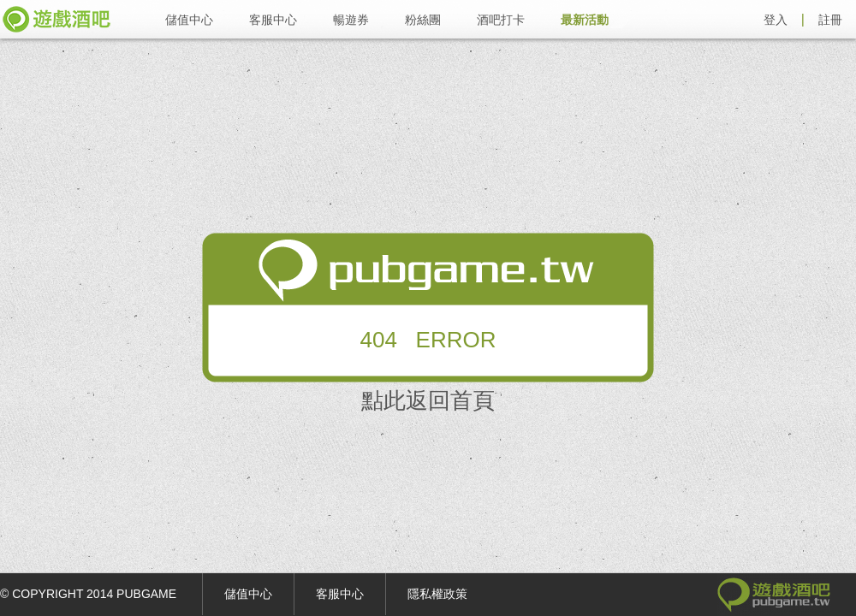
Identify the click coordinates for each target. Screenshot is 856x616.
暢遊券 (351, 20)
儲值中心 (189, 20)
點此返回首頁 (428, 400)
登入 (776, 20)
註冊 (830, 20)
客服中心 (273, 20)
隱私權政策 (437, 594)
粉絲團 (423, 20)
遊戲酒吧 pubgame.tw (56, 19)
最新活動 (585, 20)
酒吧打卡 (501, 20)
